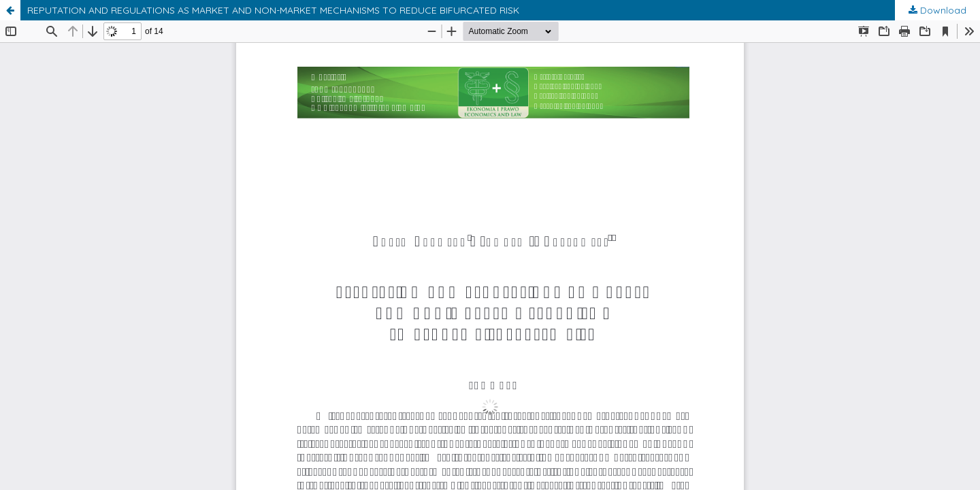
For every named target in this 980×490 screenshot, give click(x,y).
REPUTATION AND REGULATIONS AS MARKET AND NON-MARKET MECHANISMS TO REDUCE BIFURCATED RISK (273, 10)
